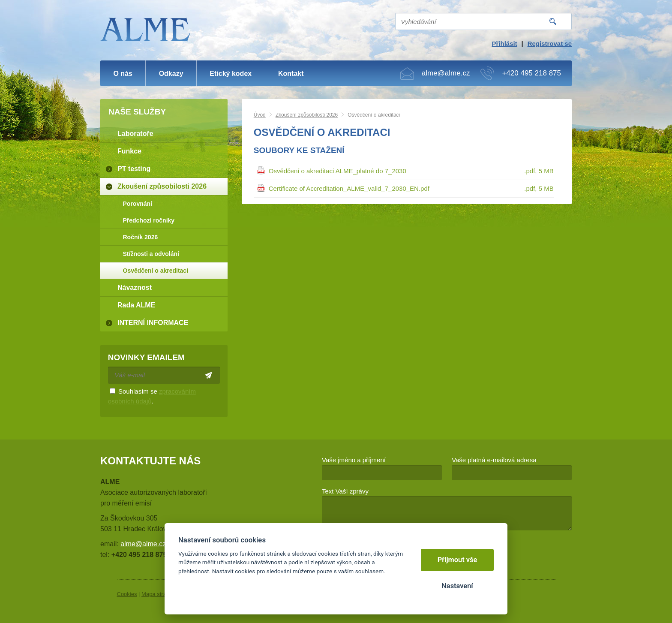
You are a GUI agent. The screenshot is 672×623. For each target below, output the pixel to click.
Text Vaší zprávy (345, 491)
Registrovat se (550, 44)
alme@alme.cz (446, 73)
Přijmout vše (457, 560)
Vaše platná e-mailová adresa (494, 460)
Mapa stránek (158, 594)
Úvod (260, 115)
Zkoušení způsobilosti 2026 (307, 115)
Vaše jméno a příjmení (354, 460)
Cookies (127, 594)
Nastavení (457, 586)
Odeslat (209, 375)
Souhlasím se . (152, 396)
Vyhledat (553, 21)
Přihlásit (504, 44)
